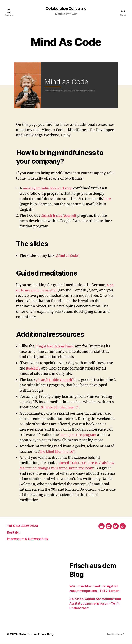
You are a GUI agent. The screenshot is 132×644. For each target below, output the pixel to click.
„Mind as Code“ (68, 256)
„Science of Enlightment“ (61, 408)
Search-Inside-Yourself (61, 216)
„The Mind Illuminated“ (58, 452)
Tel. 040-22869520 (26, 526)
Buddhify (34, 369)
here (108, 199)
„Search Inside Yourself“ (57, 380)
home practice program (80, 435)
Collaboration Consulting (66, 9)
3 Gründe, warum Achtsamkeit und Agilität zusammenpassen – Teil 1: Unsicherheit (95, 604)
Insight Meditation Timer (57, 347)
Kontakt (14, 532)
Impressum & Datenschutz (32, 539)
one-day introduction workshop (50, 189)
